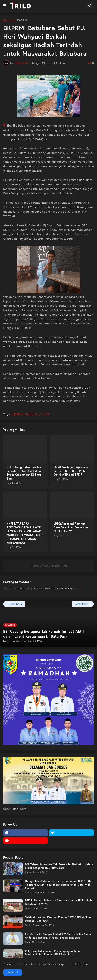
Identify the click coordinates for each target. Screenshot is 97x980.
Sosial (45, 414)
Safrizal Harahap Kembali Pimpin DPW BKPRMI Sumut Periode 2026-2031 (59, 919)
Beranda (9, 20)
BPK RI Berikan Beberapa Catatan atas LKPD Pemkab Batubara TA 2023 (58, 902)
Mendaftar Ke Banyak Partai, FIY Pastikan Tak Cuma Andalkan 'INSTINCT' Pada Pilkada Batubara (58, 936)
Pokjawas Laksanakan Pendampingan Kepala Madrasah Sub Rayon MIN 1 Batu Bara (54, 953)
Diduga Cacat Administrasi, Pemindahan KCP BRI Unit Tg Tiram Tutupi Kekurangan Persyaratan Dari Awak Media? (59, 885)
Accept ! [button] (13, 972)
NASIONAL (32, 414)
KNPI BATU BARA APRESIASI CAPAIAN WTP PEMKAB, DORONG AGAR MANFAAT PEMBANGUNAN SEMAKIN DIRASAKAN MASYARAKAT (25, 533)
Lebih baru (15, 604)
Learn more (83, 964)
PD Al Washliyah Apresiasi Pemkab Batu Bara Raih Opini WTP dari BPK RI (71, 471)
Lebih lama (81, 604)
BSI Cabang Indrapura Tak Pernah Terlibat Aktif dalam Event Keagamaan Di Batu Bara (25, 473)
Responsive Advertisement (49, 566)
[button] (5, 6)
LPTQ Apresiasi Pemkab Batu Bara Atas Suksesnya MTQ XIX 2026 (71, 527)
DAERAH (23, 20)
